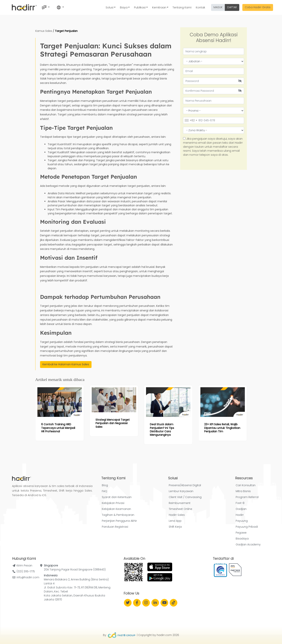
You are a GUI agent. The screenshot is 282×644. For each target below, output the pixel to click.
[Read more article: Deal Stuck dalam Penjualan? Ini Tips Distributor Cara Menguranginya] (168, 402)
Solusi (110, 7)
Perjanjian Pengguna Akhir (119, 521)
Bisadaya (242, 539)
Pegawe (241, 533)
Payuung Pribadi (247, 527)
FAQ (104, 491)
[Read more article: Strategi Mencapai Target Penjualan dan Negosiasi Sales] (114, 400)
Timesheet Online (180, 509)
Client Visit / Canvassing (185, 497)
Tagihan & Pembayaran (118, 515)
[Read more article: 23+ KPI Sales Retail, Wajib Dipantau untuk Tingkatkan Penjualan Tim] (223, 402)
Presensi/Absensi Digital (185, 485)
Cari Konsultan (246, 485)
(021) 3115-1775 (26, 571)
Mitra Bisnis (243, 491)
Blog (105, 485)
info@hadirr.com (28, 577)
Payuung (242, 521)
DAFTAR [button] (232, 7)
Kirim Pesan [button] (24, 565)
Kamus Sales (44, 31)
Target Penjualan (66, 31)
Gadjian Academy (248, 544)
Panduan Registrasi (115, 527)
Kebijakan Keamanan (116, 509)
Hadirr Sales (177, 515)
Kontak (200, 7)
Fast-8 (240, 503)
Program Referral (247, 497)
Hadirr (240, 515)
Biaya (124, 7)
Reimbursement (180, 503)
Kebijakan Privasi (113, 503)
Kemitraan (159, 7)
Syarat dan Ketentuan (117, 497)
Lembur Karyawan (181, 491)
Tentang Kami (182, 7)
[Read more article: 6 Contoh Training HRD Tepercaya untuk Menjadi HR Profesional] (60, 402)
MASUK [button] (218, 7)
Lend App (175, 521)
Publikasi (140, 7)
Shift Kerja (175, 527)
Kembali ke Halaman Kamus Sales (66, 364)
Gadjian (241, 509)
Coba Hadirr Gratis (258, 7)
